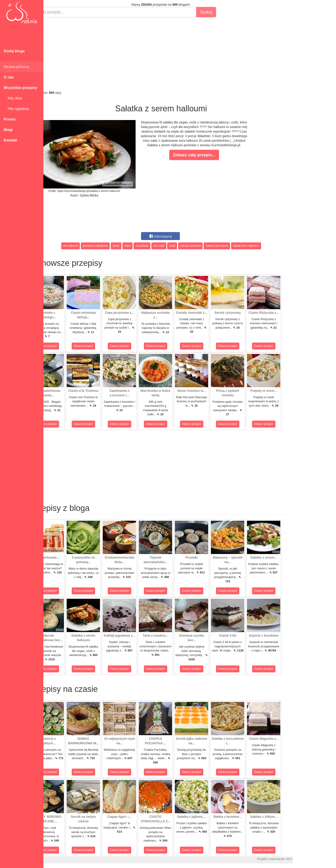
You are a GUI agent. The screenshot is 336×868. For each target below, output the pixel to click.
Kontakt (10, 140)
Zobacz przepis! (64, 346)
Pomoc (10, 119)
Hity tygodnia (16, 109)
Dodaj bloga (14, 51)
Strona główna (16, 67)
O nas (9, 77)
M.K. (306, 859)
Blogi (8, 130)
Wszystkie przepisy (20, 88)
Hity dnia (13, 98)
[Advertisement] (177, 54)
